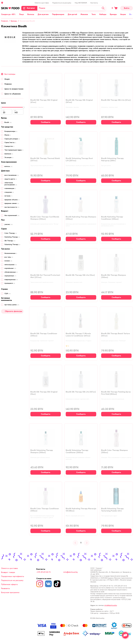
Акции (123, 14)
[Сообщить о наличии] (46, 122)
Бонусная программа (10, 593)
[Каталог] (29, 8)
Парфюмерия (58, 14)
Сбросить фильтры (13, 311)
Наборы (103, 14)
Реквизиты (5, 588)
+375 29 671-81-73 (43, 572)
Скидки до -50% (8, 14)
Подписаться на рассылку (62, 3)
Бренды (113, 14)
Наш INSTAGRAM (81, 3)
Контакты (94, 3)
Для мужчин (43, 14)
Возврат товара (8, 572)
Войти (127, 8)
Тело (94, 14)
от (4, 110)
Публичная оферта (9, 584)
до (15, 110)
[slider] (1, 107)
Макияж (84, 14)
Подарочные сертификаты (13, 576)
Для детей (72, 14)
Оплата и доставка (42, 3)
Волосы (31, 14)
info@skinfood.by (71, 572)
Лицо (21, 14)
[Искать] (103, 8)
